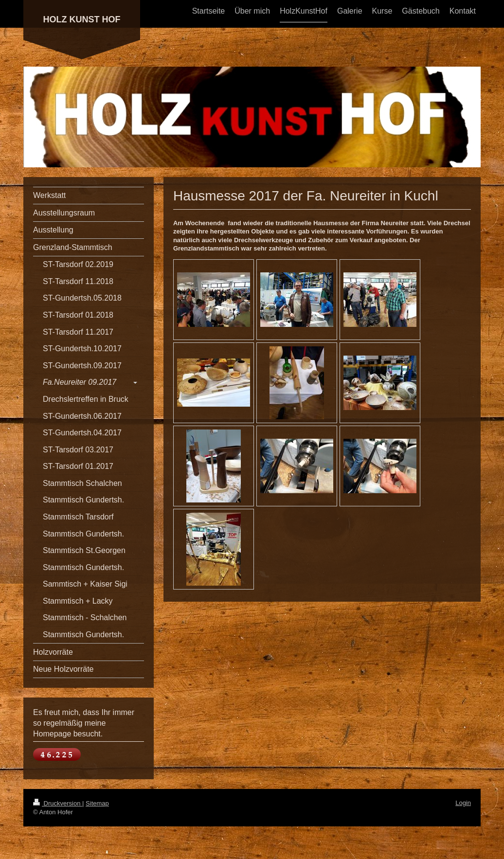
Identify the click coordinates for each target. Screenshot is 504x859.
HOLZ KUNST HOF (82, 19)
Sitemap (97, 803)
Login (463, 803)
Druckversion (58, 803)
